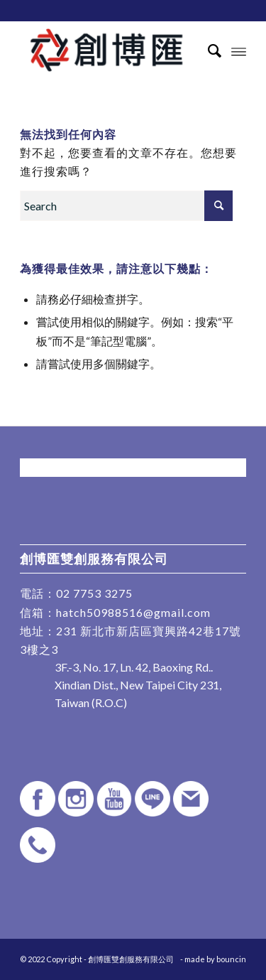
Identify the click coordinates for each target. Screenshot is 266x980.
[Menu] (239, 50)
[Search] (207, 50)
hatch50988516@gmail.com (133, 612)
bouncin (231, 959)
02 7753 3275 (94, 593)
